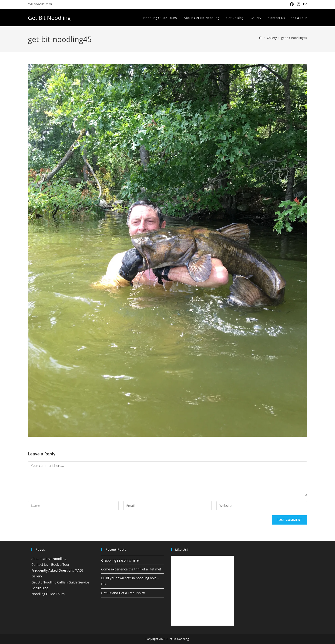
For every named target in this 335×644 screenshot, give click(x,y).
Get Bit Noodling (49, 18)
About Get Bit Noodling (49, 559)
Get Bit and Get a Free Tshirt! (123, 593)
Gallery (37, 576)
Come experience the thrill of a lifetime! (131, 569)
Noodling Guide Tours (48, 594)
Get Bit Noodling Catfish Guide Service (60, 582)
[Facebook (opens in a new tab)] (292, 4)
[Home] (261, 38)
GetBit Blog (40, 588)
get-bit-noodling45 (294, 38)
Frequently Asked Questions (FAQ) (57, 570)
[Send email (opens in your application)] (304, 4)
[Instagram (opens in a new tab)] (298, 4)
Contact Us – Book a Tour (50, 564)
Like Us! (182, 549)
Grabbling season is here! (120, 560)
